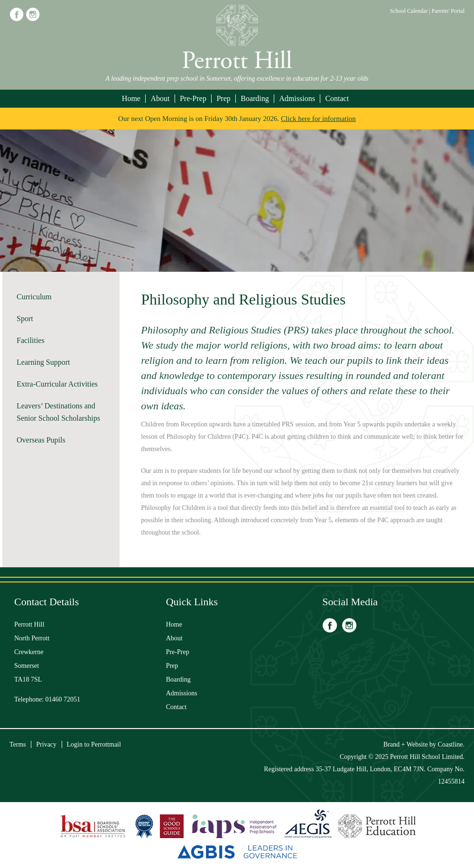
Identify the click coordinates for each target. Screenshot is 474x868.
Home (131, 98)
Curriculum (34, 297)
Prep (223, 98)
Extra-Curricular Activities (57, 384)
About (160, 98)
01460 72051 (63, 699)
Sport (25, 319)
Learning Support (43, 362)
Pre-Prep (193, 98)
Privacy (46, 744)
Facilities (31, 340)
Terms (18, 744)
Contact (337, 98)
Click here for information (318, 119)
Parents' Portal (448, 11)
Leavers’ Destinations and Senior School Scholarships (58, 412)
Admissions (297, 98)
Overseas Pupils (41, 440)
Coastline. (451, 744)
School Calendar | (411, 11)
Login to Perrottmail (94, 744)
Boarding (255, 98)
